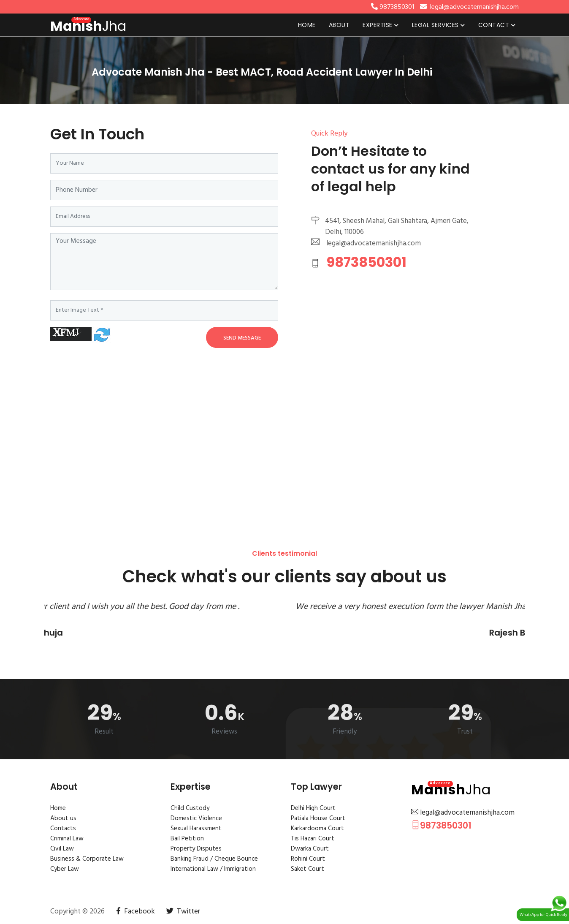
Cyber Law (65, 869)
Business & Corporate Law (87, 859)
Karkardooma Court (317, 829)
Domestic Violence (196, 818)
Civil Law (62, 849)
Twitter (183, 912)
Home (307, 25)
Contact (497, 25)
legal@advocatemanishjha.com (463, 813)
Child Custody (190, 808)
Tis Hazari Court (313, 839)
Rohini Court (308, 859)
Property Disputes (196, 849)
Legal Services (439, 25)
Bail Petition (187, 839)
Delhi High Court (313, 808)
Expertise (381, 25)
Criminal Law (67, 839)
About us (63, 818)
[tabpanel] (284, 70)
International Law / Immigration (213, 869)
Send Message (242, 338)
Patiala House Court (318, 818)
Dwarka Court (310, 849)
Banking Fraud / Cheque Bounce (214, 859)
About (339, 25)
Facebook (135, 912)
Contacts (63, 829)
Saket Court (308, 869)
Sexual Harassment (196, 829)
